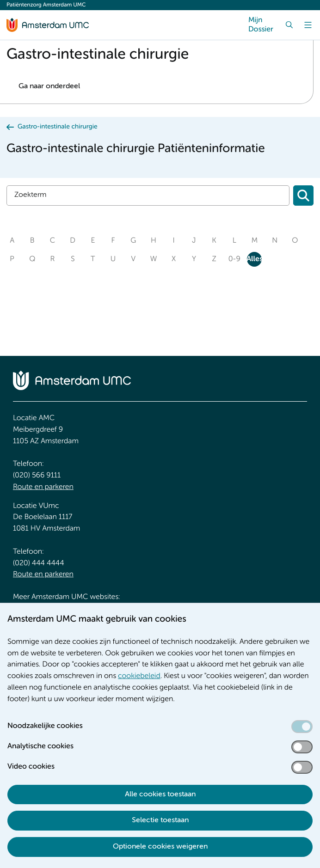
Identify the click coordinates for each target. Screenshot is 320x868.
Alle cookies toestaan (160, 795)
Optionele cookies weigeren (160, 847)
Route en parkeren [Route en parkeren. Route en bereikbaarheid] (43, 487)
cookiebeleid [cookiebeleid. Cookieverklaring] (139, 676)
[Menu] (308, 25)
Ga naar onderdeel (49, 86)
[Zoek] (289, 25)
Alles (254, 259)
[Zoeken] (303, 196)
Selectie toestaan (160, 820)
